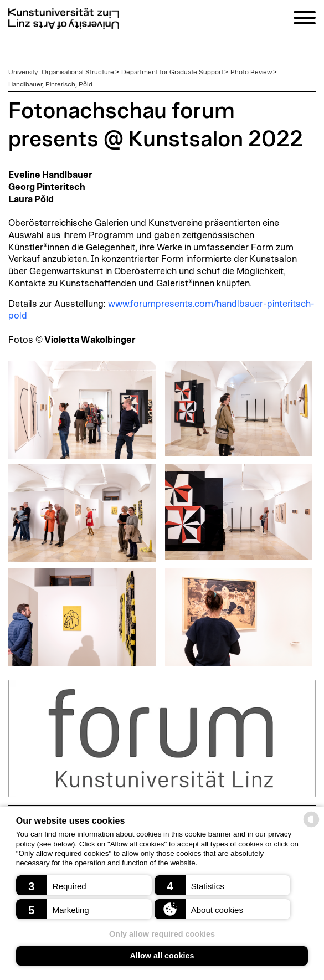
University (23, 72)
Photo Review (251, 72)
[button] (84, 885)
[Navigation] (305, 20)
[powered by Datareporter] (311, 826)
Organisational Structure (78, 72)
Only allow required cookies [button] (162, 934)
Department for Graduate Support (172, 72)
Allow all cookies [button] (162, 956)
